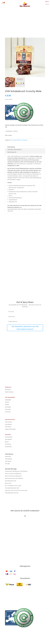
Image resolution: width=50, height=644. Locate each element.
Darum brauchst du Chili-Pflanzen (14, 478)
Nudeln (7, 405)
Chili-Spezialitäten (16, 140)
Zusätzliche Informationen (15, 149)
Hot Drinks (8, 412)
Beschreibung (11, 147)
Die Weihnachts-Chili (11, 481)
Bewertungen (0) (12, 152)
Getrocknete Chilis (10, 420)
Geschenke (8, 435)
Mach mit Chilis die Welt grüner (13, 476)
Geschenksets (9, 437)
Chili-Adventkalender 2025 (12, 488)
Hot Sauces (8, 390)
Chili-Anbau (8, 461)
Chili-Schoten (9, 422)
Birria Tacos (8, 483)
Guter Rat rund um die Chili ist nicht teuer (16, 490)
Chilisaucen (8, 387)
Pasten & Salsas (9, 392)
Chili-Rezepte (9, 459)
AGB (38, 597)
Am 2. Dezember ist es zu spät (13, 486)
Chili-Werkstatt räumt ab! (12, 493)
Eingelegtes (8, 400)
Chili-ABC (7, 464)
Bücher (7, 442)
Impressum (14, 597)
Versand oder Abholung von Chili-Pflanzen (16, 471)
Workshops (8, 456)
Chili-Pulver (8, 427)
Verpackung (8, 447)
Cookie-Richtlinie (31, 597)
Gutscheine (8, 444)
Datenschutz (22, 597)
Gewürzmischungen (10, 429)
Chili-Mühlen (8, 439)
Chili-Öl (7, 402)
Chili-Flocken (8, 424)
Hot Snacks (8, 409)
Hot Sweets (25, 140)
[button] (46, 3)
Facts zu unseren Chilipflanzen (13, 474)
